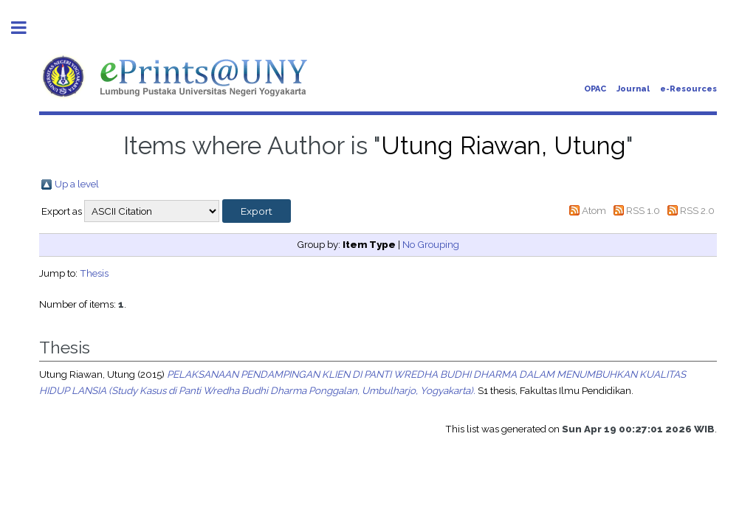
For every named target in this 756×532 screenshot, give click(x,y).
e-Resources (688, 89)
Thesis (94, 273)
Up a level (77, 184)
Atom (594, 210)
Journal (633, 89)
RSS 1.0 (643, 210)
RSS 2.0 (697, 210)
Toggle (27, 28)
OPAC (595, 89)
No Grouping (431, 244)
